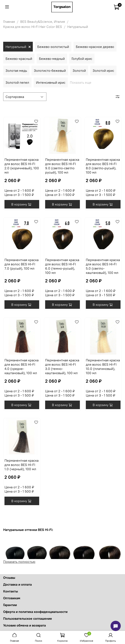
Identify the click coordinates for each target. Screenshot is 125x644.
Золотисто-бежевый (50, 70)
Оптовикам (12, 598)
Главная (9, 22)
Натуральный (16, 47)
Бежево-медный (52, 59)
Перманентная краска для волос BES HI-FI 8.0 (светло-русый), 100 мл (103, 166)
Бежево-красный (19, 59)
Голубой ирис (82, 59)
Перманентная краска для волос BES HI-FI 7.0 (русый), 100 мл (22, 264)
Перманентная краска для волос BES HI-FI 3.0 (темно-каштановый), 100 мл (62, 367)
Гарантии (10, 605)
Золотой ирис (103, 70)
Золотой (79, 70)
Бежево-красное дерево (95, 47)
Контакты (11, 591)
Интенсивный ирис (51, 82)
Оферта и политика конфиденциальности (35, 612)
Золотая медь (16, 70)
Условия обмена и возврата (24, 625)
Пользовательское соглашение (28, 618)
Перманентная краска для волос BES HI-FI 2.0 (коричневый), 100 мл (22, 166)
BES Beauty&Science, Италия (43, 22)
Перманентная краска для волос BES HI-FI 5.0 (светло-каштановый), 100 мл (103, 266)
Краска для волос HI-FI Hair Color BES (33, 27)
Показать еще (81, 82)
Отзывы (9, 578)
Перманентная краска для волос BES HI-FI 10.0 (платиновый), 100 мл (103, 367)
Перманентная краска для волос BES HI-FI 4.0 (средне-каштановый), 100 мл (22, 367)
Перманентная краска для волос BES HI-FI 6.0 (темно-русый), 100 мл (62, 266)
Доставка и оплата (17, 584)
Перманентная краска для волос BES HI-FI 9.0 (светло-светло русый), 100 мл (62, 166)
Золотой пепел (17, 82)
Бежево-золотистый (53, 47)
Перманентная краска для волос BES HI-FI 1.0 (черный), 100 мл (22, 465)
